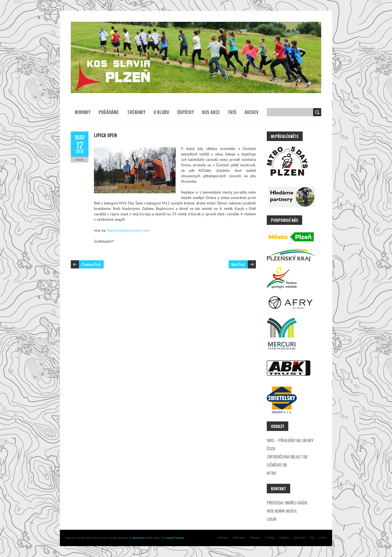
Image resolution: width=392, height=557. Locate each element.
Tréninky (136, 112)
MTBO (271, 473)
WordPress (138, 538)
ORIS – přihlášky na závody (290, 440)
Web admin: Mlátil (282, 511)
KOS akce (211, 112)
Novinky (83, 112)
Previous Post (91, 264)
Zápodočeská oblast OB (287, 457)
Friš (232, 112)
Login (272, 519)
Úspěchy (186, 112)
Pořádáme (109, 112)
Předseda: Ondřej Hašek (287, 503)
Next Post (238, 264)
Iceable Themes (174, 538)
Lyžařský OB (277, 465)
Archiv (251, 112)
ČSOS (271, 448)
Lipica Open (105, 135)
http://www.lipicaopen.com (128, 230)
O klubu (161, 112)
